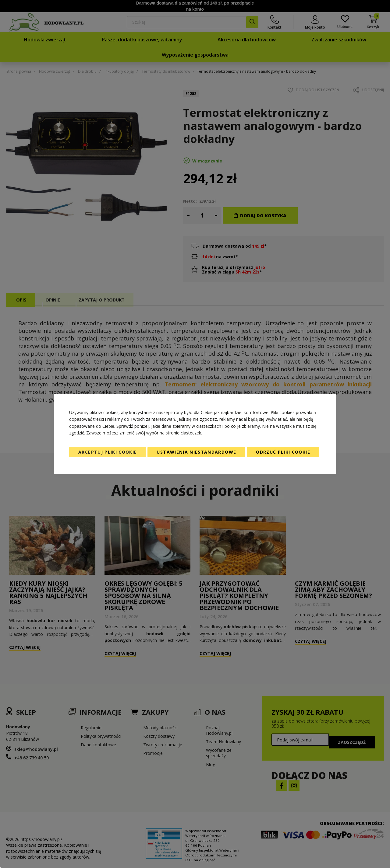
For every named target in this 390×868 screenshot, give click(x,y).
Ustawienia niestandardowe (196, 452)
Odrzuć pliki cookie (283, 452)
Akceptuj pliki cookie (108, 452)
